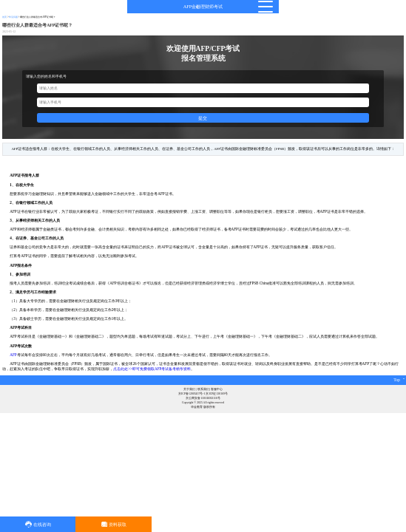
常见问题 (13, 17)
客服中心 (217, 389)
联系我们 (203, 389)
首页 (4, 17)
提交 (203, 118)
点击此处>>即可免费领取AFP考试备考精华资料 (152, 369)
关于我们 (189, 389)
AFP (13, 355)
